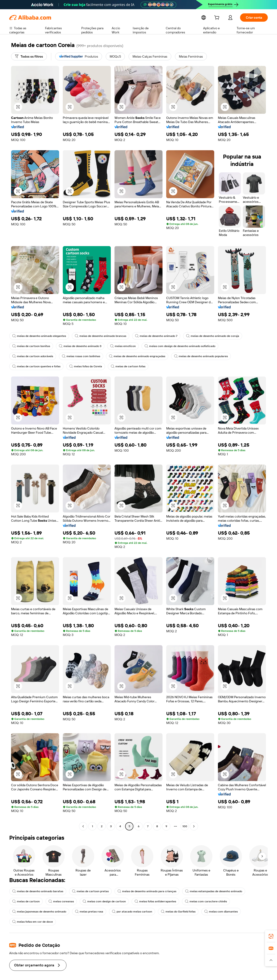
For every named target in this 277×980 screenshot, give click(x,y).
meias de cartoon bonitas (30, 346)
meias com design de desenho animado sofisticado (174, 346)
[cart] (217, 18)
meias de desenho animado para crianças (141, 891)
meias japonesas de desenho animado (38, 912)
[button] (18, 107)
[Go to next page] (194, 826)
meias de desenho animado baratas (37, 891)
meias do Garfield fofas (172, 912)
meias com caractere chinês (198, 901)
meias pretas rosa (86, 912)
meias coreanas (59, 901)
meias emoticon (119, 346)
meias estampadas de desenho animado (205, 891)
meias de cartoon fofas (69, 366)
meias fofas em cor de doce (32, 922)
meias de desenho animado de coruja (206, 336)
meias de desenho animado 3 (77, 346)
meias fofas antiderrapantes (150, 901)
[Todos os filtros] (29, 56)
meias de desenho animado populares (147, 356)
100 (185, 826)
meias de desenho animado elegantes (38, 336)
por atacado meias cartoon (128, 912)
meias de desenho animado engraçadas (85, 356)
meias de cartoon (25, 901)
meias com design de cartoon (101, 901)
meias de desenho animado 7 (151, 336)
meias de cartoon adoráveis (236, 346)
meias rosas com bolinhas (31, 356)
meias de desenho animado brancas (97, 336)
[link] (271, 936)
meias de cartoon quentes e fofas (204, 356)
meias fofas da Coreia (28, 366)
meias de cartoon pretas (87, 891)
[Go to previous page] (83, 826)
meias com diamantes (214, 912)
